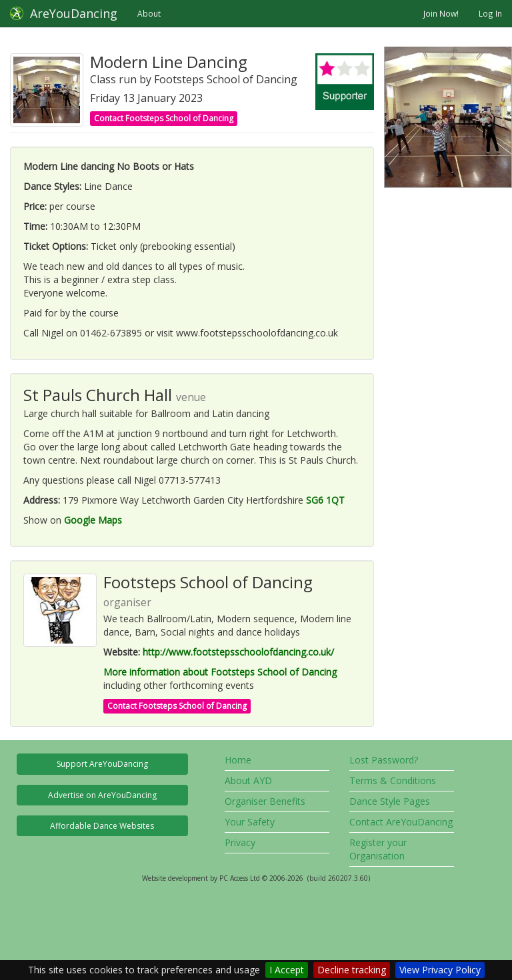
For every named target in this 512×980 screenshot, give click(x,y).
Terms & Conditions (393, 780)
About (149, 13)
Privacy (240, 842)
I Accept (287, 970)
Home (238, 760)
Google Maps (93, 520)
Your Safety (250, 822)
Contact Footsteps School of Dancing (164, 118)
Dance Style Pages (390, 801)
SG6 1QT (325, 500)
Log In (490, 13)
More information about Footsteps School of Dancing (220, 672)
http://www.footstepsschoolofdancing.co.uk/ (238, 652)
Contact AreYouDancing (401, 822)
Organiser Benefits (265, 801)
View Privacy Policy (440, 970)
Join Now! (441, 13)
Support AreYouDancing (102, 764)
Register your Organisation (378, 849)
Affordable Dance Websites (102, 826)
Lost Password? (384, 760)
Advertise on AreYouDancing (102, 795)
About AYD (248, 780)
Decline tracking (352, 970)
